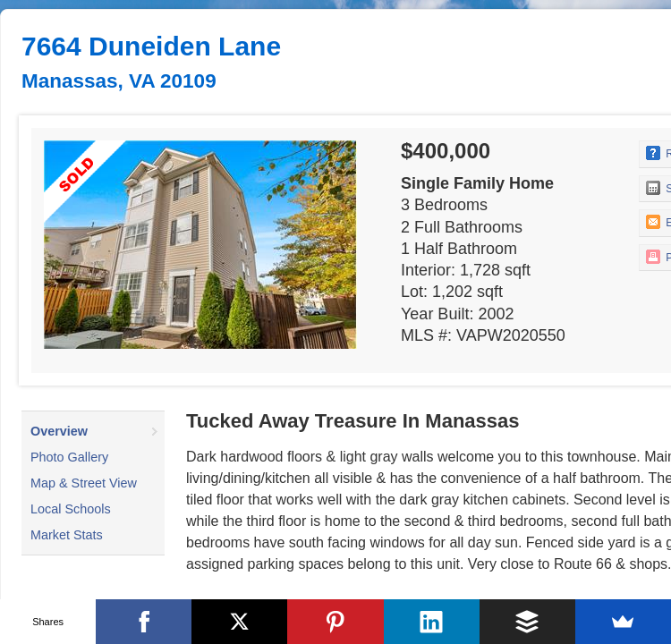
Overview (59, 431)
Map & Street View (84, 483)
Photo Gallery (69, 457)
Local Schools (71, 509)
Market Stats (67, 535)
